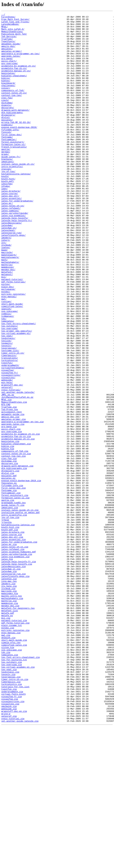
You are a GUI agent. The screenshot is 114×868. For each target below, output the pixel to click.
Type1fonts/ (8, 47)
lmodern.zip (8, 698)
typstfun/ (7, 433)
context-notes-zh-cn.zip (16, 542)
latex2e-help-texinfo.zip (17, 674)
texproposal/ (9, 415)
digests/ (6, 124)
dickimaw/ (7, 121)
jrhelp (5, 621)
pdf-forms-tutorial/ (13, 336)
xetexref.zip (9, 857)
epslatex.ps (8, 571)
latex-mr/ (7, 241)
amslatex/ (7, 56)
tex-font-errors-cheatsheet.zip (21, 786)
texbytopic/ (8, 403)
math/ (5, 309)
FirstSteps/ (8, 18)
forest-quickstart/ (13, 168)
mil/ (4, 330)
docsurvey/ (8, 127)
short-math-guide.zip (14, 766)
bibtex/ (6, 94)
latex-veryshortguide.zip (17, 663)
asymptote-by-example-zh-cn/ (19, 77)
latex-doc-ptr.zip (12, 642)
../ (3, 15)
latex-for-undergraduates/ (17, 239)
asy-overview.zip (12, 515)
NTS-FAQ (6, 483)
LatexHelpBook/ (10, 27)
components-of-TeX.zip (15, 539)
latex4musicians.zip (13, 677)
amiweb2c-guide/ (11, 50)
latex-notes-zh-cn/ (13, 244)
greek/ (5, 183)
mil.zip (6, 739)
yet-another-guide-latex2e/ (18, 468)
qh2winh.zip (8, 763)
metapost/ (7, 327)
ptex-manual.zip (11, 757)
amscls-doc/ (8, 53)
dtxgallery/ (8, 135)
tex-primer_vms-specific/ (17, 395)
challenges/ (8, 100)
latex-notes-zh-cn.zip (15, 654)
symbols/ (6, 374)
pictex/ (6, 339)
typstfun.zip (9, 824)
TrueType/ (7, 44)
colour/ (6, 103)
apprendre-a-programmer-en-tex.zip (22, 504)
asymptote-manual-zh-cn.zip (18, 524)
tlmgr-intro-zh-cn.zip (15, 813)
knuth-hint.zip (10, 630)
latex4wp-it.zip (11, 680)
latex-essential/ (12, 236)
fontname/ (7, 162)
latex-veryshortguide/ (15, 253)
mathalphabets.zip (12, 716)
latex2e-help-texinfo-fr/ (17, 262)
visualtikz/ (8, 451)
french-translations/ (14, 174)
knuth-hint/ (8, 212)
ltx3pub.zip (8, 704)
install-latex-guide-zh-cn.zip (20, 610)
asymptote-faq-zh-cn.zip (16, 521)
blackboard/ (8, 97)
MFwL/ (5, 29)
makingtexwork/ (10, 306)
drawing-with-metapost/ (15, 130)
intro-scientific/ (12, 197)
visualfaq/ (8, 442)
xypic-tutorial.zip (13, 860)
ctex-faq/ (7, 115)
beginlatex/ (8, 85)
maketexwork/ (9, 303)
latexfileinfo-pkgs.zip (15, 689)
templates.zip (10, 783)
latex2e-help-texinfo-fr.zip (19, 671)
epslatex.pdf (9, 568)
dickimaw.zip (9, 551)
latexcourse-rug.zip (13, 686)
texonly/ (6, 412)
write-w (6, 854)
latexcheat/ (8, 274)
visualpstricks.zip (13, 839)
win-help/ (7, 456)
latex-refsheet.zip (13, 657)
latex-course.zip (12, 639)
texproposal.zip (11, 810)
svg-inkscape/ (10, 371)
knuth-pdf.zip (10, 633)
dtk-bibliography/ (12, 133)
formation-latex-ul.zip (15, 595)
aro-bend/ (7, 68)
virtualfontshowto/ (13, 439)
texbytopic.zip (10, 804)
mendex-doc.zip (10, 724)
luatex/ (6, 294)
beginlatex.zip (10, 527)
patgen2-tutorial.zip (14, 742)
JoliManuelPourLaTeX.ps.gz (17, 474)
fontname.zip (9, 586)
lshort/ (6, 286)
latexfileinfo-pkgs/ (13, 280)
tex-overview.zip (12, 795)
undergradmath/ (10, 436)
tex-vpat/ (7, 400)
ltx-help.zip (9, 701)
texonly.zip (8, 807)
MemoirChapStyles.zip (14, 480)
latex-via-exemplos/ (13, 256)
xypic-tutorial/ (11, 465)
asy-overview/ (10, 74)
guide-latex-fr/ (11, 186)
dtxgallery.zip (10, 562)
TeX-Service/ (9, 41)
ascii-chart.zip (11, 512)
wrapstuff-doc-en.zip (14, 851)
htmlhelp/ (7, 188)
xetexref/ (7, 462)
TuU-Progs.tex (10, 489)
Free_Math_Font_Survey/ (15, 21)
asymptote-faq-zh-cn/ (14, 80)
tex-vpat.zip (9, 801)
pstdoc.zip (8, 751)
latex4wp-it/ (9, 271)
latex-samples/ (10, 250)
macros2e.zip (9, 707)
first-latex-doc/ (12, 159)
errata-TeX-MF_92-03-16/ (16, 144)
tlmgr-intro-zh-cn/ (13, 421)
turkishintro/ (10, 430)
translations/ (10, 427)
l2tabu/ (6, 221)
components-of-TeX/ (13, 106)
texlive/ (6, 406)
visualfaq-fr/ (10, 445)
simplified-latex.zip (14, 771)
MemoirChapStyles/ (12, 35)
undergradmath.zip (12, 827)
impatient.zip (10, 607)
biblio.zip (8, 533)
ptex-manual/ (9, 353)
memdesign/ (8, 318)
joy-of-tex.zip (10, 618)
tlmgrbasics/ (9, 424)
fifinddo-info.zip (12, 580)
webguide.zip (9, 848)
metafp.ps (7, 736)
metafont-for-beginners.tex (18, 727)
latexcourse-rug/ (12, 277)
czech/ (5, 118)
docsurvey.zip (10, 554)
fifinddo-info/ (10, 153)
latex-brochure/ (11, 227)
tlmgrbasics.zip (11, 816)
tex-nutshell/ (10, 389)
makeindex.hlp (10, 710)
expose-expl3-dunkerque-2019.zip (21, 574)
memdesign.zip (10, 721)
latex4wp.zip (9, 683)
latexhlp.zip (9, 692)
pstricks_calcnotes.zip (15, 754)
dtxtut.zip (8, 565)
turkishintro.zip (12, 819)
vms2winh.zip (9, 845)
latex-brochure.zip (13, 636)
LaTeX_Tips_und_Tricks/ (15, 24)
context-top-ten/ (12, 112)
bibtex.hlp (8, 536)
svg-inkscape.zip (12, 777)
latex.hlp (7, 668)
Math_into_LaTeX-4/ (13, 32)
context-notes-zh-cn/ (14, 109)
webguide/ (7, 453)
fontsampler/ (9, 165)
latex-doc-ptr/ (10, 233)
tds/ (4, 380)
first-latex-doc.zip (13, 583)
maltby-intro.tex (12, 713)
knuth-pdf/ (8, 215)
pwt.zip (6, 760)
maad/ (5, 297)
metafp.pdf (8, 733)
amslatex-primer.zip (13, 501)
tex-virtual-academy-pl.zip (18, 798)
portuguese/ (8, 345)
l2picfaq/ (7, 218)
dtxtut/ (6, 138)
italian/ (6, 200)
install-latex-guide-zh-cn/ (18, 194)
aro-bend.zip (9, 509)
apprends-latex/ (11, 65)
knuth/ (5, 209)
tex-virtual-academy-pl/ (16, 398)
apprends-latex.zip (13, 506)
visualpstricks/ (11, 448)
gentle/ (6, 177)
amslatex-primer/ (12, 59)
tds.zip (6, 780)
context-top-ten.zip (13, 545)
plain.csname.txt (12, 748)
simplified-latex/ (12, 365)
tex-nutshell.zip (12, 792)
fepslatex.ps (9, 577)
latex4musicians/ (12, 265)
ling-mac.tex (9, 695)
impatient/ (8, 191)
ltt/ (4, 289)
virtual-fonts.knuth (13, 830)
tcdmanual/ (8, 377)
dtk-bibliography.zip (14, 559)
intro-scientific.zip (14, 615)
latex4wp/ (7, 268)
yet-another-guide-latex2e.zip (20, 863)
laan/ (5, 224)
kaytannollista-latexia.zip (18, 627)
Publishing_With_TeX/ (14, 38)
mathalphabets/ (10, 312)
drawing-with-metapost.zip (17, 557)
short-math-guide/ (12, 362)
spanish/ (6, 368)
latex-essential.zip (13, 645)
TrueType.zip (9, 486)
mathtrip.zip (9, 718)
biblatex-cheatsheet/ (14, 88)
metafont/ (7, 324)
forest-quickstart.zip (15, 592)
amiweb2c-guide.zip (13, 495)
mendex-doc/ (8, 321)
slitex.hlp (8, 774)
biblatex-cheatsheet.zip (16, 530)
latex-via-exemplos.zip (15, 665)
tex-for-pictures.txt (14, 789)
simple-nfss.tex (11, 769)
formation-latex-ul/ (13, 171)
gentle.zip (8, 598)
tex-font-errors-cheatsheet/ (19, 386)
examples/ (7, 147)
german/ (6, 180)
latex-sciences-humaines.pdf (19, 660)
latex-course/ (10, 230)
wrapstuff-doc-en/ (12, 459)
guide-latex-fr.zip (13, 604)
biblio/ (6, 91)
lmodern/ (6, 283)
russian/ (6, 359)
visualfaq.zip (10, 836)
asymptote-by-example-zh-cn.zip (21, 518)
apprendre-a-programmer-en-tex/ (21, 62)
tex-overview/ (10, 392)
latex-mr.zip (9, 651)
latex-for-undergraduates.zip (19, 648)
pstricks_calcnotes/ (13, 350)
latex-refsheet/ (11, 247)
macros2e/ (7, 300)
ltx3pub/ (6, 292)
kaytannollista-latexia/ (16, 206)
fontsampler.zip (11, 589)
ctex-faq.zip (9, 548)
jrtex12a (6, 624)
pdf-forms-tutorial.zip (15, 745)
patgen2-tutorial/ (12, 333)
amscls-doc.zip (10, 498)
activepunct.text (12, 492)
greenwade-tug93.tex (13, 601)
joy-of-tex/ (8, 203)
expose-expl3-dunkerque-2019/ (19, 150)
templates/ (8, 383)
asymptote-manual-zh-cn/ (16, 82)
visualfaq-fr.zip (12, 833)
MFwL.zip (6, 477)
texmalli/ (7, 409)
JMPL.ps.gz (8, 471)
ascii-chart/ (9, 71)
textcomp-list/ (10, 418)
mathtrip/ (7, 315)
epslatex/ (7, 141)
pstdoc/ (6, 347)
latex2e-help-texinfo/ (15, 259)
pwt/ (4, 356)
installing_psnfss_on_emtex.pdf (21, 612)
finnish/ (6, 156)
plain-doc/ (8, 342)
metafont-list (10, 730)
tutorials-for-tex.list (15, 822)
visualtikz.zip (10, 842)
